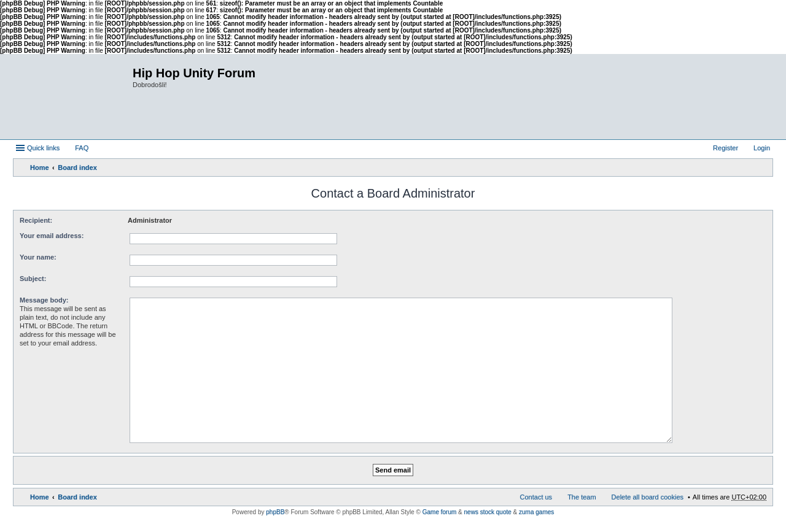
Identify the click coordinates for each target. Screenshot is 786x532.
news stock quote (488, 512)
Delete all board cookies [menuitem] (648, 497)
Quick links (43, 148)
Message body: (44, 300)
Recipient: (36, 220)
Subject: (33, 279)
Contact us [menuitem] (536, 497)
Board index (77, 168)
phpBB (275, 512)
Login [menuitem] (762, 148)
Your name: (38, 257)
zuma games (536, 512)
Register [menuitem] (726, 148)
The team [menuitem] (582, 497)
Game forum (440, 512)
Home (40, 168)
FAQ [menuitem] (82, 148)
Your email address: (52, 236)
